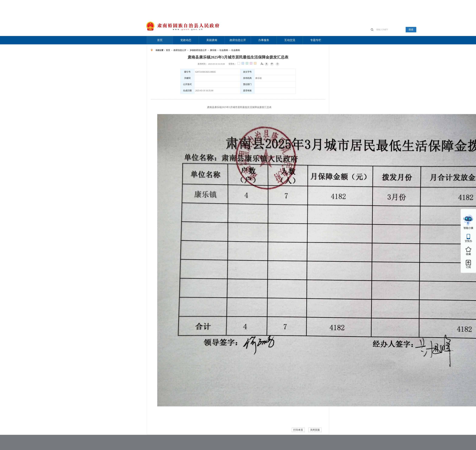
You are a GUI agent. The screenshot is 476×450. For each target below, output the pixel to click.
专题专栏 (316, 40)
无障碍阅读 (307, 1)
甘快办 (468, 241)
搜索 (411, 30)
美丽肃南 (212, 40)
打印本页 (298, 430)
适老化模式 (293, 1)
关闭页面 (315, 430)
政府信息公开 (238, 40)
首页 (160, 40)
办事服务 (264, 40)
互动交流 (290, 40)
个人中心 (281, 2)
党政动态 (186, 40)
